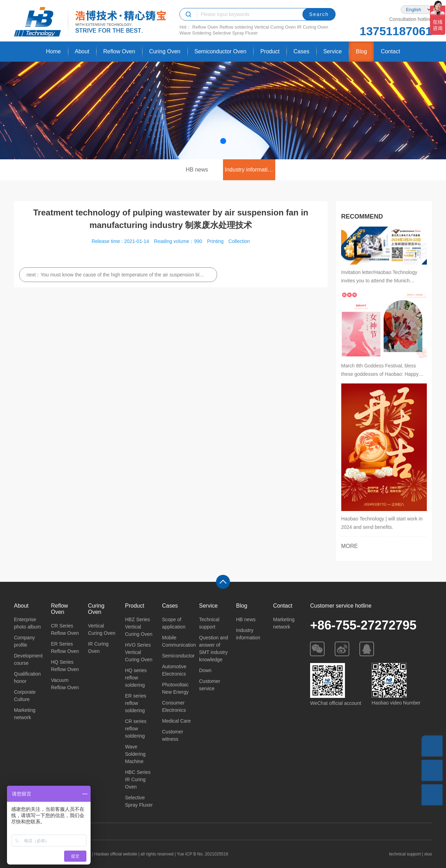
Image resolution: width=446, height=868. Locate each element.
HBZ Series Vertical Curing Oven (139, 627)
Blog (361, 51)
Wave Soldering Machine (135, 754)
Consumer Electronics (174, 706)
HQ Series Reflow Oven (65, 666)
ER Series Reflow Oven (65, 648)
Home (53, 51)
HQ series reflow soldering (136, 678)
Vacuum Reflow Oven (65, 684)
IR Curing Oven (313, 27)
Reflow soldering (236, 27)
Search (319, 14)
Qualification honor (27, 677)
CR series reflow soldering (136, 729)
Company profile (24, 641)
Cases (301, 51)
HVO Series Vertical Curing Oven (139, 652)
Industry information (249, 170)
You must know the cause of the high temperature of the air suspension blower (122, 275)
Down (205, 670)
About (82, 51)
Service (333, 51)
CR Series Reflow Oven (65, 629)
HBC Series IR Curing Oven (138, 779)
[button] (223, 141)
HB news (197, 170)
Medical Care (176, 721)
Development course (28, 659)
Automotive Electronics (174, 670)
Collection (239, 241)
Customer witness (173, 735)
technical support (405, 854)
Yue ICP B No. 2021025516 (203, 854)
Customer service (210, 685)
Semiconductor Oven (220, 51)
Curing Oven (165, 51)
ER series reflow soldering (136, 703)
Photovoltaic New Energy (175, 688)
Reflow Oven (205, 27)
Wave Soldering (195, 33)
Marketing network (25, 714)
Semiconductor (177, 656)
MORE (349, 546)
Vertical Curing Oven (275, 27)
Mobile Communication (177, 641)
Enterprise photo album (27, 623)
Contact (390, 51)
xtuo (428, 854)
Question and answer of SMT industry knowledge (213, 649)
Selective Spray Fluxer (235, 33)
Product (270, 51)
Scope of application (174, 623)
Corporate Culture (25, 696)
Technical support (209, 623)
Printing (215, 241)
